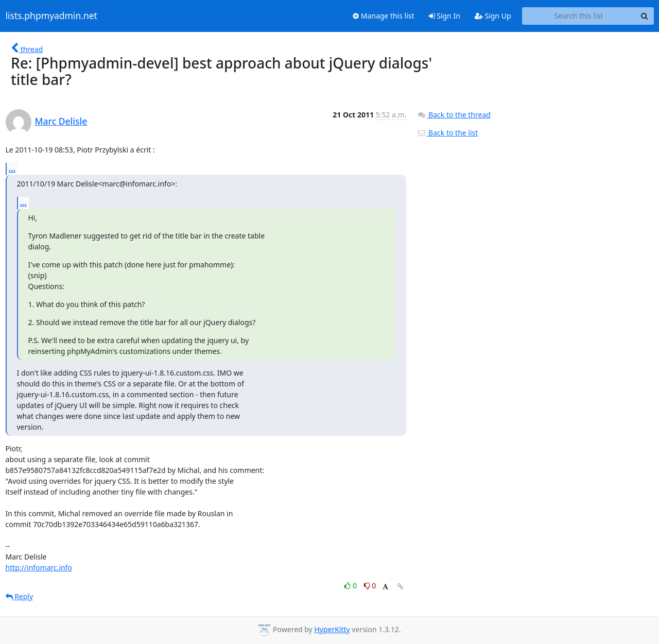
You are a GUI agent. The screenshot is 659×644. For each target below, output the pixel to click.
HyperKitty (332, 629)
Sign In (445, 16)
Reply (20, 596)
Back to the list (447, 133)
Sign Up (493, 16)
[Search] (645, 16)
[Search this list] (579, 16)
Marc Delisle (61, 121)
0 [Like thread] (351, 586)
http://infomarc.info (39, 567)
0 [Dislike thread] (370, 586)
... (12, 168)
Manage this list (384, 16)
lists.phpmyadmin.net (51, 16)
